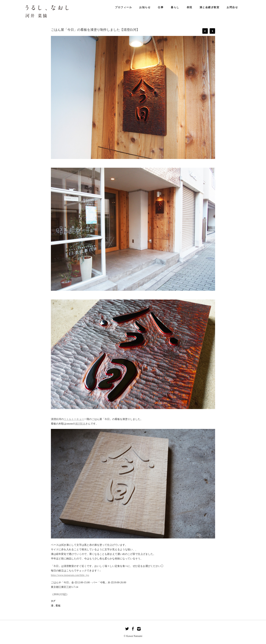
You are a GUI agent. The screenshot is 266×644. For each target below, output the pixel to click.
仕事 (161, 7)
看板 (58, 606)
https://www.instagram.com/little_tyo (70, 575)
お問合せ (232, 7)
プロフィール (123, 7)
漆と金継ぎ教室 (210, 7)
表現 (189, 7)
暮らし (175, 7)
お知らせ (145, 7)
